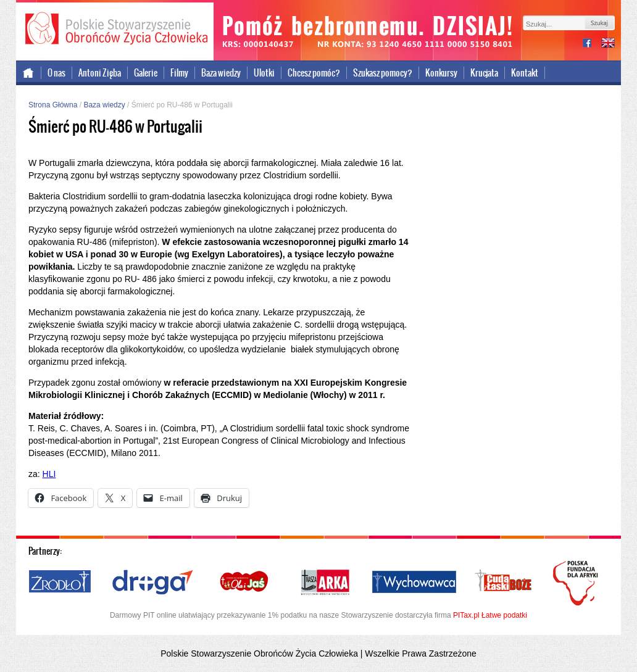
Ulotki (264, 73)
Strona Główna (53, 105)
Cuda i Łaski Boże (504, 583)
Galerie (146, 73)
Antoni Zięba (100, 73)
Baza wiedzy (221, 73)
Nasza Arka (325, 583)
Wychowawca (414, 583)
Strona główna (29, 73)
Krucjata (484, 73)
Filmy (179, 73)
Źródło (60, 583)
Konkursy (441, 73)
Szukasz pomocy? (383, 73)
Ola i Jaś (245, 583)
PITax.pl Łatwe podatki (490, 615)
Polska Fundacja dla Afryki (577, 583)
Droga (153, 583)
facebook (592, 44)
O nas (56, 73)
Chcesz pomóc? (314, 73)
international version (608, 44)
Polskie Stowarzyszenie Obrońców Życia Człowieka (115, 30)
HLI (49, 474)
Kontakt (525, 73)
